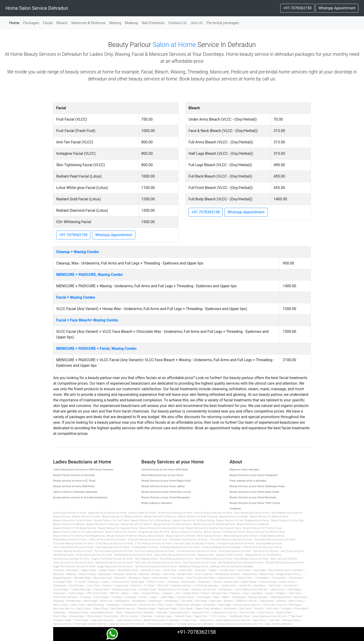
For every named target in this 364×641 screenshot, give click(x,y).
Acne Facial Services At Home (70, 513)
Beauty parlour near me (247, 605)
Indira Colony (277, 590)
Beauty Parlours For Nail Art (136, 524)
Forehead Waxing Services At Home (180, 547)
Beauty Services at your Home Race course (166, 492)
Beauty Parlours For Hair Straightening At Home (243, 520)
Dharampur (204, 582)
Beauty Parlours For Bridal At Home (269, 517)
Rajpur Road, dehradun (208, 609)
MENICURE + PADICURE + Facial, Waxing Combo (96, 349)
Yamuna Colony (291, 620)
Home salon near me (274, 605)
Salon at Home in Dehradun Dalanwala (75, 492)
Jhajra (135, 593)
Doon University (204, 574)
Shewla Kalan (77, 616)
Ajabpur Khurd (107, 570)
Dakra (105, 582)
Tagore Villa (200, 616)
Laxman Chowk (185, 597)
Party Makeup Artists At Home (176, 559)
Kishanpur (117, 597)
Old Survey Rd (147, 605)
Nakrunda (216, 601)
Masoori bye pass (258, 597)
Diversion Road (268, 582)
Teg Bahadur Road (239, 616)
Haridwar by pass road (124, 590)
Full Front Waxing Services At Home (155, 551)
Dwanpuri (136, 586)
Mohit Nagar (90, 601)
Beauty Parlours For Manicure (103, 524)
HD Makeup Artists (63, 555)
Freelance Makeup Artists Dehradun (221, 547)
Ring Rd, (259, 609)
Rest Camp (245, 609)
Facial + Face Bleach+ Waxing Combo (87, 320)
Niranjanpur (113, 605)
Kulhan (143, 597)
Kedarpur (281, 593)
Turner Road (81, 620)
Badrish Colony (88, 574)
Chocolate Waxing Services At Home (73, 544)
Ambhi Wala (186, 570)
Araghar (213, 570)
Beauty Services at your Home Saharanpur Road (257, 486)
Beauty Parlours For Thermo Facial (262, 528)
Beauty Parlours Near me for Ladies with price (78, 532)
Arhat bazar (244, 570)
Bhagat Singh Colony (288, 574)
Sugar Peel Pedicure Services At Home (74, 567)
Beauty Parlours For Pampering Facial (214, 524)
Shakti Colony (265, 613)
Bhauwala (120, 578)
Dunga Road (121, 586)
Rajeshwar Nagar (167, 609)
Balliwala (144, 574)
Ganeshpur (260, 586)
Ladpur (154, 597)
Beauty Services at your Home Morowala (253, 497)
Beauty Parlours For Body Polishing (198, 517)
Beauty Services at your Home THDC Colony (255, 503)
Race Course (84, 609)
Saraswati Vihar (201, 613)
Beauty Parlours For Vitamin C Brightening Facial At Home (138, 532)
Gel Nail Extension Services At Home (197, 551)
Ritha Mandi (301, 609)
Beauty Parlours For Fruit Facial (112, 520)
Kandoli (205, 593)
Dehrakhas (173, 582)
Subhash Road (183, 616)
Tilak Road (296, 616)
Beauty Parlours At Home (86, 517)
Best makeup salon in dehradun (286, 570)
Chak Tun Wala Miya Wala (200, 578)
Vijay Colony (259, 620)
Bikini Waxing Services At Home (241, 536)
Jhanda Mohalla (150, 593)
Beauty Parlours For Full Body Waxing (194, 520)
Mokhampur (155, 601)
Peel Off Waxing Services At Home (214, 559)
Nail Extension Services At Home (71, 559)
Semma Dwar (248, 613)
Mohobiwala (139, 601)
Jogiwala (167, 593)
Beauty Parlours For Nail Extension (172, 524)
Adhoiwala (72, 570)
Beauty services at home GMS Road (74, 486)
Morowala (187, 601)
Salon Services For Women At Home (73, 563)
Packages (31, 23)
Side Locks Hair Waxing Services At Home (158, 563)
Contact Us (177, 23)
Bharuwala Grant (103, 578)
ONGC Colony (165, 605)
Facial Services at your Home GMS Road (164, 470)
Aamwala (58, 570)
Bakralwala (105, 574)
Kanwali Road (219, 593)
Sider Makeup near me (123, 609)
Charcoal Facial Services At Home (108, 540)
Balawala (119, 574)
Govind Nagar (61, 590)
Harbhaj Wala (101, 590)
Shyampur (147, 616)
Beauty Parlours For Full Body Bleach (151, 520)
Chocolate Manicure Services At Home (231, 540)
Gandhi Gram (229, 586)
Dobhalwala (60, 586)
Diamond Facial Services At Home (235, 544)
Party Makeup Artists (146, 559)
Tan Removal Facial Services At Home (156, 567)
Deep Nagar (138, 582)
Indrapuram (60, 593)
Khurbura (86, 597)
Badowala (59, 574)
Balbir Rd (131, 574)
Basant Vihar (267, 574)
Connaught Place (63, 582)
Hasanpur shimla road (204, 590)
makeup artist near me (225, 613)
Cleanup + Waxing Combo (78, 252)
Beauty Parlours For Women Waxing (127, 536)
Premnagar (295, 605)
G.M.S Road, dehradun (206, 586)
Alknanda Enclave (151, 570)
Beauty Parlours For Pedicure (253, 524)
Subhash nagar (164, 616)
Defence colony (156, 582)
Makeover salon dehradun (244, 470)
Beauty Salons (156, 536)
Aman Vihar (170, 570)
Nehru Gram (78, 605)
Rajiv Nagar (186, 609)
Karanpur (235, 593)
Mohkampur (123, 601)
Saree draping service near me (233, 620)
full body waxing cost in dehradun (196, 624)
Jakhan (125, 593)
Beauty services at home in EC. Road (74, 481)
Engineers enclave (181, 586)
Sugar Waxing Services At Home (115, 567)
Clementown (296, 578)
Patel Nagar (225, 605)
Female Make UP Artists (145, 547)
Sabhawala (59, 613)
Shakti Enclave (284, 613)
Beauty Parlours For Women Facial (266, 532)
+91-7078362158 (297, 8)
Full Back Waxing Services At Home (73, 551)
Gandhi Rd (245, 586)
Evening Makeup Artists (269, 544)
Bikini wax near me (63, 609)
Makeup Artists (206, 555)
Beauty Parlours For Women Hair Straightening (79, 536)
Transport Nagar (62, 620)
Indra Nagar (294, 590)
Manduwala (239, 597)
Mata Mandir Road (281, 597)
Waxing (115, 23)
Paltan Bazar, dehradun (188, 605)
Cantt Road (177, 578)
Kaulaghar (257, 593)
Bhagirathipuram (62, 578)
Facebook (235, 509)
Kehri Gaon (295, 593)
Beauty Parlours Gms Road (174, 590)
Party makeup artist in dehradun (248, 481)
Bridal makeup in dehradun (157, 503)
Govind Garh (291, 586)
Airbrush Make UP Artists (142, 513)
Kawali (270, 593)
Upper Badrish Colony (129, 620)
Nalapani (228, 601)
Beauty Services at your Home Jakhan (163, 486)
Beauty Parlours (62, 517)
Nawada (281, 601)
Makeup (132, 23)
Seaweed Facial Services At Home (114, 563)
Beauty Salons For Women (181, 536)
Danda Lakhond (120, 582)
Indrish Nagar (76, 593)
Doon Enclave (76, 586)
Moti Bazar (201, 601)
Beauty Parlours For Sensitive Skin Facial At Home (214, 528)
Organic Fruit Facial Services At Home (112, 559)
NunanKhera (130, 605)
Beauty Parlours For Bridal (233, 517)
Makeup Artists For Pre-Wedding (263, 555)
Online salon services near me (90, 624)
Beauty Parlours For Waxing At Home (224, 532)
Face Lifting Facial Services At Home (73, 547)
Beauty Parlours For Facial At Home (73, 520)
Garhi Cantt (275, 586)
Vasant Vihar (190, 620)
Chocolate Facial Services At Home (188, 540)
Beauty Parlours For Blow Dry (161, 517)
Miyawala (58, 601)
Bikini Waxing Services (209, 536)
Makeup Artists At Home (230, 555)
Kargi (246, 593)
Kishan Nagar (101, 597)
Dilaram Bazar (249, 582)
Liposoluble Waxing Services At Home (175, 555)
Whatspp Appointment (337, 8)
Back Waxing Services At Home (252, 513)
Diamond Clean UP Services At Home (194, 544)
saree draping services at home (270, 616)
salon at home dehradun (278, 624)
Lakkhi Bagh (167, 597)
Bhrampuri (134, 578)
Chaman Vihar (245, 578)
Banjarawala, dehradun (228, 574)
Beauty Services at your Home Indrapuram (254, 475)
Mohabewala (73, 601)
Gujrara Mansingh (81, 590)
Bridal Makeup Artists (272, 536)
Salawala (162, 613)
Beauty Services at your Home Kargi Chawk (254, 492)
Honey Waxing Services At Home (94, 555)
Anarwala (200, 570)
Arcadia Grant (228, 570)
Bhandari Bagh (83, 578)
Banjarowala (250, 574)
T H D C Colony (218, 616)
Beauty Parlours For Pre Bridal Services (75, 528)
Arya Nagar (260, 570)
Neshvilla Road (96, 605)
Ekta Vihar (163, 586)
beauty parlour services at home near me (239, 624)
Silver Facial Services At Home (199, 563)
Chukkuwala (279, 578)
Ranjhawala (230, 609)
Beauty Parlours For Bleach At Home (122, 517)
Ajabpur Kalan (88, 570)
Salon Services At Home (284, 559)
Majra (216, 597)
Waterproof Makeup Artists (194, 567)
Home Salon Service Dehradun (37, 8)
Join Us (197, 23)
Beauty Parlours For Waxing (187, 532)
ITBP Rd (113, 593)
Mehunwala (300, 597)
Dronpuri (107, 586)
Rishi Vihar (272, 609)
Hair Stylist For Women (266, 551)
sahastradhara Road (102, 613)
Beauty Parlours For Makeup (69, 524)
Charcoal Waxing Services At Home (148, 540)
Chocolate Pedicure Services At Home (275, 540)
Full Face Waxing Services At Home (114, 551)
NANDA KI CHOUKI (247, 601)
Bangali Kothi (185, 574)
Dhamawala (188, 582)
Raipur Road (100, 609)
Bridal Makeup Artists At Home (70, 540)
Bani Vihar (169, 574)
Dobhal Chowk (287, 582)
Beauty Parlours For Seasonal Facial (118, 528)
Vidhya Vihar (206, 620)
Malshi (226, 597)
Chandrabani (262, 578)
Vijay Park (274, 620)
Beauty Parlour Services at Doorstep (74, 475)
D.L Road (80, 582)
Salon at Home (174, 45)
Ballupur (156, 574)
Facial (48, 23)
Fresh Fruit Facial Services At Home (262, 547)
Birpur (146, 578)
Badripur (71, 574)
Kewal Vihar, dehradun (65, 597)
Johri (178, 593)
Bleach (62, 23)
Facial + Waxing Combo (76, 297)
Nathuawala (267, 601)
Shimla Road (94, 616)
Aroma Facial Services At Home (175, 513)
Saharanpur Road (78, 613)
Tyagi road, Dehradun (102, 620)
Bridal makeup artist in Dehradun (162, 620)
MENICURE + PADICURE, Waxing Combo (89, 275)
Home (15, 23)
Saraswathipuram (179, 613)
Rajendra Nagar (146, 609)
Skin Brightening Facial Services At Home (241, 563)
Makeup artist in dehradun (140, 613)
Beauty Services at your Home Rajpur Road (166, 481)
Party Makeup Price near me (286, 513)
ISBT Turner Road (96, 593)
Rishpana (286, 609)
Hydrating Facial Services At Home (133, 555)
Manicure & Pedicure (88, 23)
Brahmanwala (160, 578)
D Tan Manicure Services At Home (114, 544)
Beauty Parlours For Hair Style (287, 520)
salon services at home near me (127, 624)
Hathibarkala (225, 590)
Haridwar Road (147, 590)
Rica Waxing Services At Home (251, 559)
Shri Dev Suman (129, 616)
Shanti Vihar (60, 616)
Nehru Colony (296, 601)
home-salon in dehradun (161, 624)
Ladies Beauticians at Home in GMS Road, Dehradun (83, 470)
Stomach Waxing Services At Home (285, 563)
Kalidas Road (191, 593)
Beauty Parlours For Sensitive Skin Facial (162, 528)
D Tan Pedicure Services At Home (153, 544)
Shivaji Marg (111, 616)
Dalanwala (94, 582)
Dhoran (217, 582)
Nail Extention (153, 23)
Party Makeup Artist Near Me (251, 590)
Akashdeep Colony (128, 570)
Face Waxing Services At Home (113, 547)
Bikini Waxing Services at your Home (162, 475)
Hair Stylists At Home (292, 551)
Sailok (119, 613)
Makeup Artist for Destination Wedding (232, 567)
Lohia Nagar (203, 597)
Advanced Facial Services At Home (107, 513)
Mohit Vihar (107, 601)
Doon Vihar (93, 586)
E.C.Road (149, 586)
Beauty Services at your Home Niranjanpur (166, 497)
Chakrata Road (226, 578)
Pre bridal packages (223, 23)
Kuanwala (131, 597)
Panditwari (210, 605)
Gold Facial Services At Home (235, 551)
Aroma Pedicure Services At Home (214, 513)
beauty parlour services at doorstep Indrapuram (80, 497)
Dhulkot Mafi (231, 582)
